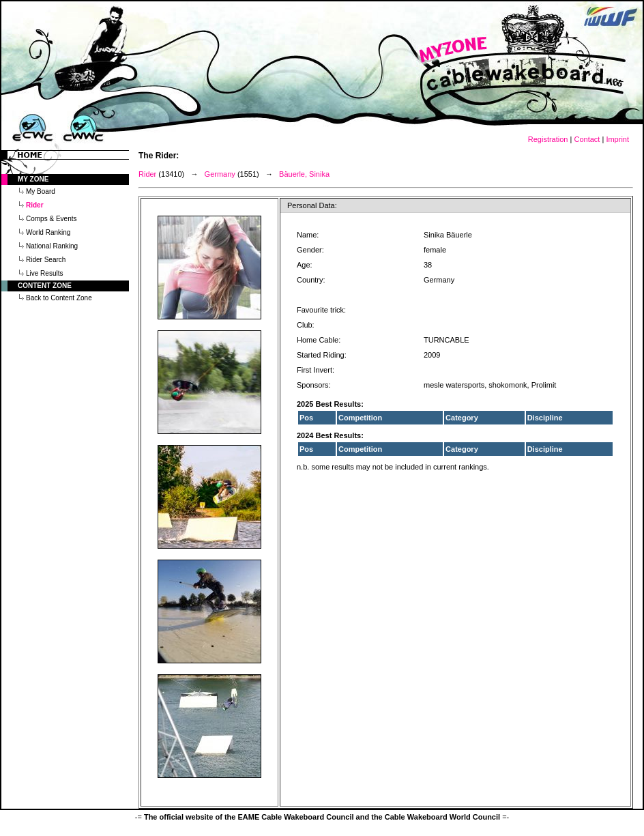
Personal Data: (312, 205)
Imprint (617, 139)
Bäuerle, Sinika (304, 174)
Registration (548, 139)
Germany (220, 174)
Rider (147, 174)
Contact (587, 139)
